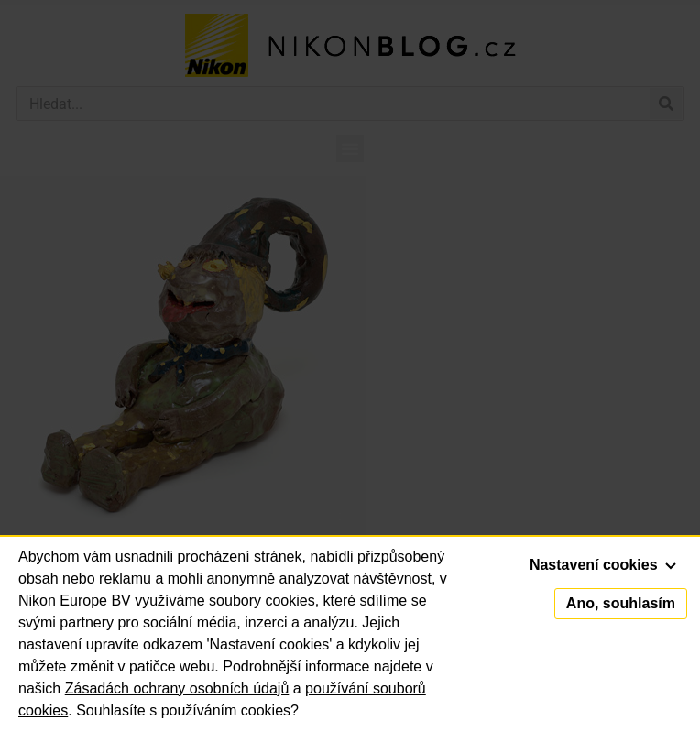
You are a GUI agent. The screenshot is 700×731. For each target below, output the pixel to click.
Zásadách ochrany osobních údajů (177, 688)
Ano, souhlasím (621, 603)
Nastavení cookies (603, 565)
